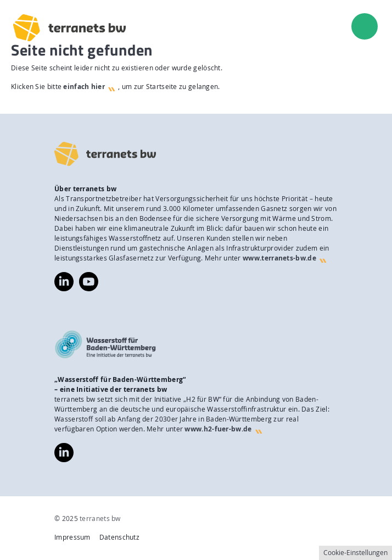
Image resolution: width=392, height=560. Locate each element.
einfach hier (84, 87)
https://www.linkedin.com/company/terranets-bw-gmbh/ (64, 282)
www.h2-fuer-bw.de (218, 429)
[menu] (365, 26)
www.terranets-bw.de (279, 258)
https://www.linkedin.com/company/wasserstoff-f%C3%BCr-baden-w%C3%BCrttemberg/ (64, 453)
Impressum (72, 537)
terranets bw (100, 519)
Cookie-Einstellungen (355, 553)
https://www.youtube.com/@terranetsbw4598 (89, 277)
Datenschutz (119, 537)
